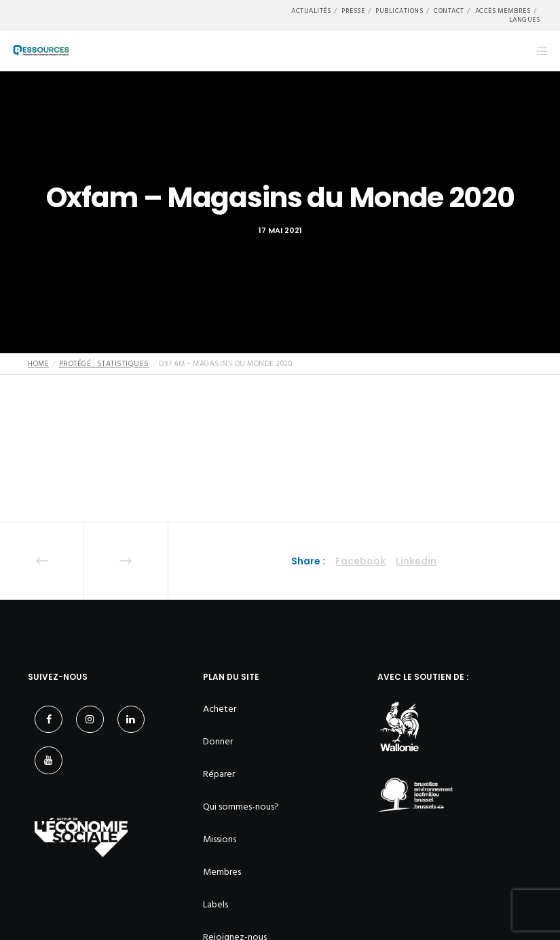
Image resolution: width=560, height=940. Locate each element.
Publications (399, 11)
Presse (353, 11)
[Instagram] (90, 720)
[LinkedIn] (131, 720)
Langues (525, 20)
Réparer (219, 774)
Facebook (360, 561)
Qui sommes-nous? (241, 807)
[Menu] (538, 51)
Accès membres (503, 11)
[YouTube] (49, 760)
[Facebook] (49, 720)
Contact (449, 11)
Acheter (220, 709)
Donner (218, 741)
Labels (216, 904)
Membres (222, 872)
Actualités (311, 11)
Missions (220, 839)
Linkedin (416, 561)
